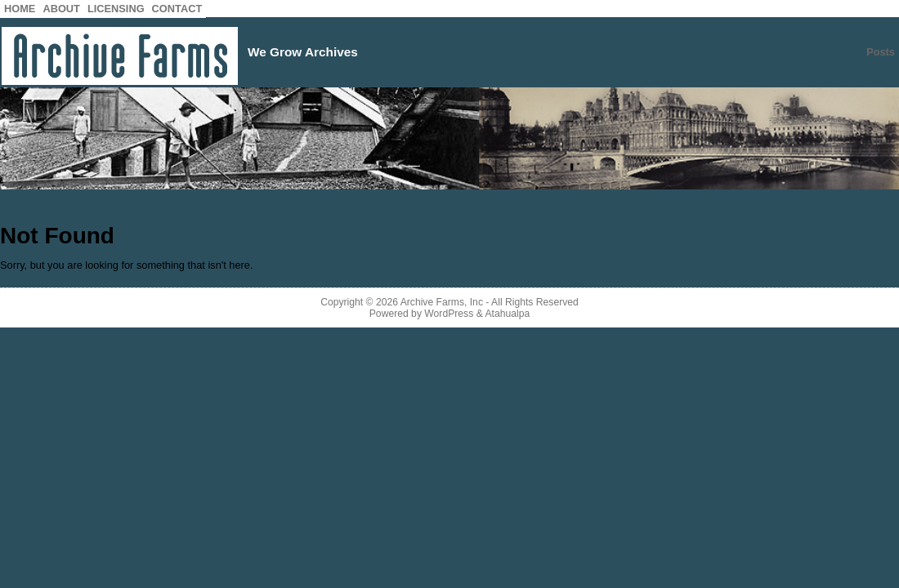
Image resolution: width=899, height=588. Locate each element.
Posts (881, 52)
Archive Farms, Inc (442, 302)
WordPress (449, 314)
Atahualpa (507, 314)
